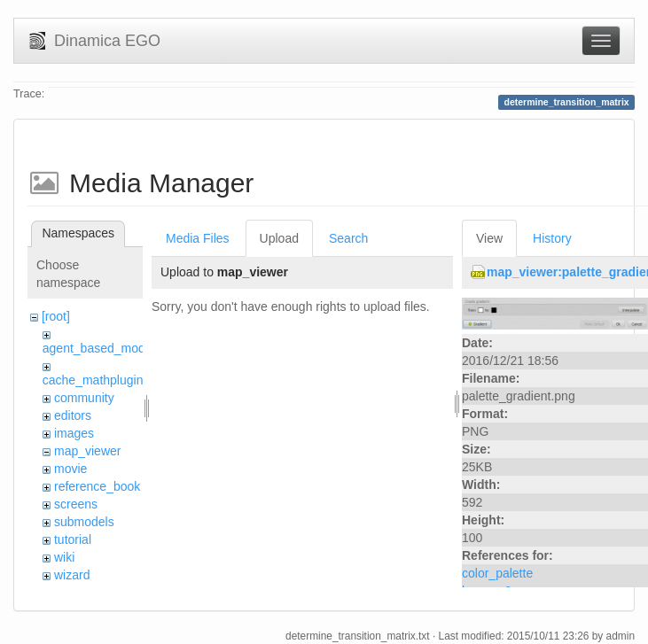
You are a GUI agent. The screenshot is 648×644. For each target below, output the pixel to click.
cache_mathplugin (93, 380)
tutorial (73, 539)
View (489, 238)
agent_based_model (99, 348)
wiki (64, 557)
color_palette (497, 573)
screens (76, 504)
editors (73, 415)
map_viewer (87, 451)
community (84, 398)
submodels (84, 522)
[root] (56, 316)
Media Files (198, 238)
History (552, 238)
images (74, 433)
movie (70, 469)
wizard (72, 575)
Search (348, 238)
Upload (279, 238)
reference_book (97, 486)
